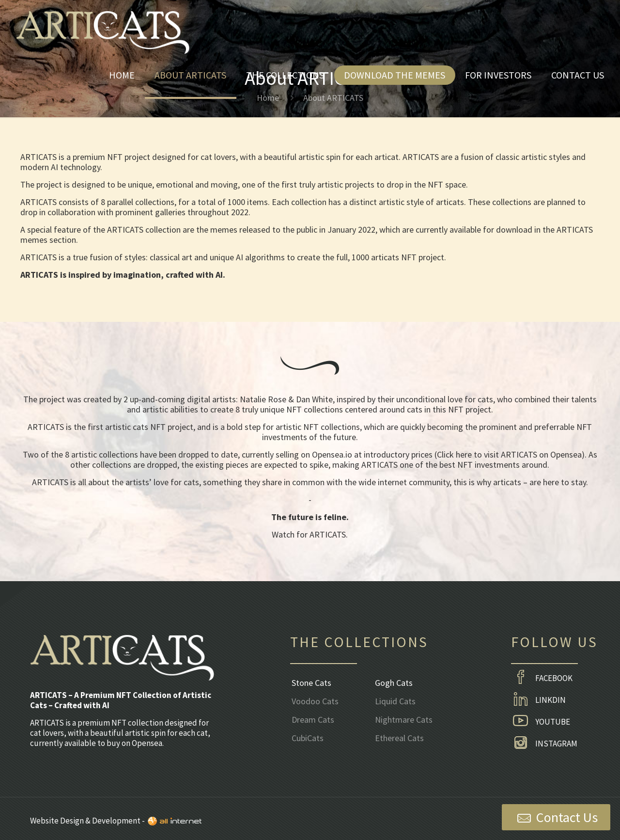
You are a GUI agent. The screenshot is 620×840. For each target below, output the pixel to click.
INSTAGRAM (544, 744)
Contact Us (556, 818)
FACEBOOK (542, 679)
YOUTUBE (541, 722)
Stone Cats (311, 683)
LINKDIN (538, 700)
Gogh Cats (394, 683)
